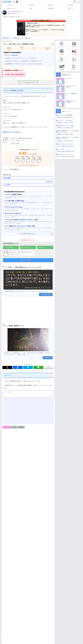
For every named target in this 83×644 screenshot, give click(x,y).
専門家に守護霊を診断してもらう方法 (45, 585)
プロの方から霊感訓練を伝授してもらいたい (44, 528)
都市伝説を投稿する (27, 260)
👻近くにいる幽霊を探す (12, 55)
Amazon (28, 629)
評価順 (21, 427)
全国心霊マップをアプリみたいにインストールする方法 (20, 58)
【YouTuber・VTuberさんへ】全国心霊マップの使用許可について (23, 61)
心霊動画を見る (38, 604)
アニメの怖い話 (14, 169)
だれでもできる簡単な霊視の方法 (42, 549)
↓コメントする (15, 143)
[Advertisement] (28, 310)
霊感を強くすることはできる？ (44, 513)
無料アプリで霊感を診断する (42, 609)
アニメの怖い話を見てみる (27, 234)
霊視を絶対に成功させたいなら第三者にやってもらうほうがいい (42, 557)
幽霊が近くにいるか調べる (12, 132)
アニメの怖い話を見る (40, 599)
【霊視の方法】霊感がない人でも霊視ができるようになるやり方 (23, 539)
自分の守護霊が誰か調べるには (45, 577)
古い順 (14, 427)
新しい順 (6, 427)
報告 (51, 431)
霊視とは (38, 543)
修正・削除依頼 (49, 485)
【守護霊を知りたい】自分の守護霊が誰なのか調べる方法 (21, 572)
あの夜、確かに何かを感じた (15, 75)
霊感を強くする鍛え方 (44, 520)
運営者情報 (14, 481)
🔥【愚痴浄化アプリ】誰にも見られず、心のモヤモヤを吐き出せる (23, 64)
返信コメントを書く (11, 451)
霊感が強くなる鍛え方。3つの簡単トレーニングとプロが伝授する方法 (25, 509)
